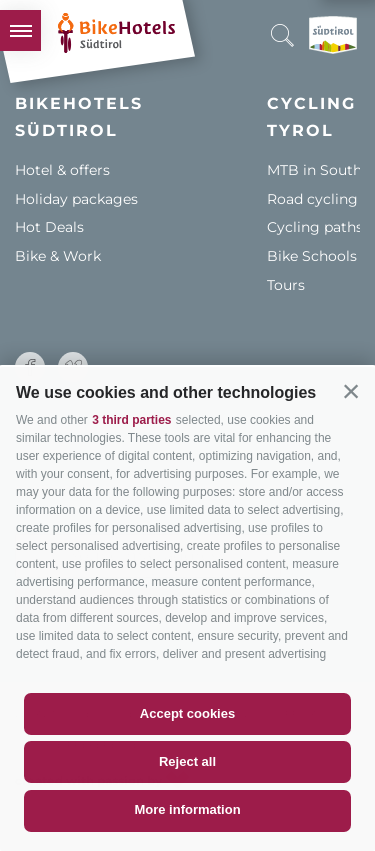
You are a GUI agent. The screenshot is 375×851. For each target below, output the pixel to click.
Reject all (187, 761)
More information (187, 809)
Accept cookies (187, 713)
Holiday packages (76, 199)
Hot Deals (49, 227)
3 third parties (131, 420)
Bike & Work (58, 256)
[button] (351, 391)
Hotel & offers (62, 170)
